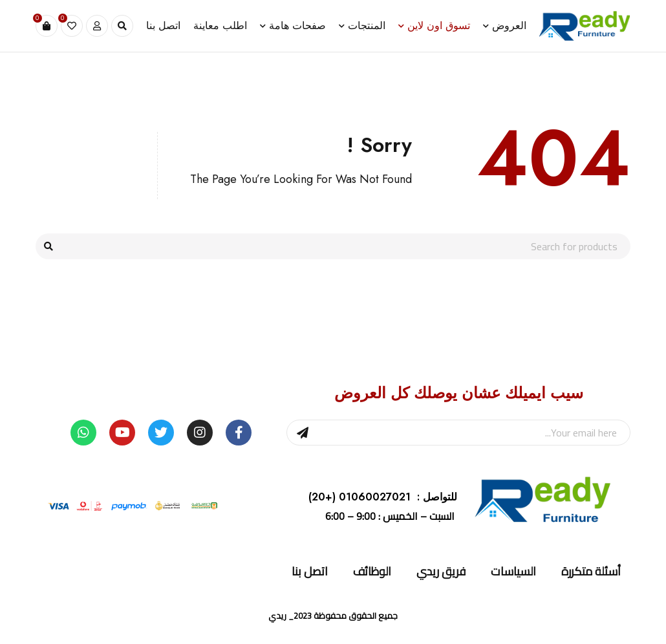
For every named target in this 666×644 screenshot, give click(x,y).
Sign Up (303, 433)
